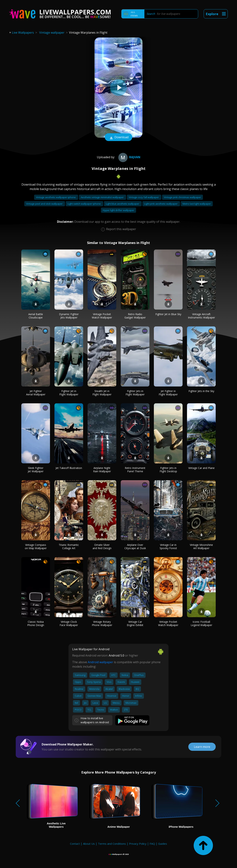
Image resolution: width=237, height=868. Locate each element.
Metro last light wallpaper (197, 204)
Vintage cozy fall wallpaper (144, 197)
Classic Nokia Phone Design (36, 623)
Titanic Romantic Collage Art (69, 546)
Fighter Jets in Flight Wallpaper (135, 393)
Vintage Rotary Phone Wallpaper (102, 623)
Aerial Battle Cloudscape (36, 316)
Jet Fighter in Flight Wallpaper (168, 393)
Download (118, 138)
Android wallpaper (100, 662)
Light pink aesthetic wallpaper (161, 204)
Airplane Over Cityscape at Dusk (135, 546)
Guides (163, 844)
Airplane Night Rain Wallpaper (102, 470)
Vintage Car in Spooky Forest (168, 546)
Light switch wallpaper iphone (84, 204)
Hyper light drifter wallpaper (118, 210)
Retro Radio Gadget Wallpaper (135, 316)
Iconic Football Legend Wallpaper (201, 623)
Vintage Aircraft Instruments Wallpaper (201, 316)
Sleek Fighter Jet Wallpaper (36, 470)
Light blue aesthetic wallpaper (123, 204)
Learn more (202, 747)
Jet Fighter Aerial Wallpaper (36, 393)
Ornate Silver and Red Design (102, 546)
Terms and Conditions (112, 844)
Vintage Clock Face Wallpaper (69, 623)
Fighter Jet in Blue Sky (168, 314)
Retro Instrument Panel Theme (135, 470)
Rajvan (129, 157)
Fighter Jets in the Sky (201, 391)
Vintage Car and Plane (201, 468)
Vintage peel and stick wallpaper (45, 204)
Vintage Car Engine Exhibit (135, 623)
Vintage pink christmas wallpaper (182, 197)
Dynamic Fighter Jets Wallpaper (69, 316)
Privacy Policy (138, 844)
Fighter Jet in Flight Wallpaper (69, 393)
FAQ (152, 844)
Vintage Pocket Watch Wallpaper (102, 316)
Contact (75, 844)
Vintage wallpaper (52, 33)
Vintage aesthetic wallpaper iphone (56, 197)
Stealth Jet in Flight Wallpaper (102, 393)
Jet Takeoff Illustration (69, 468)
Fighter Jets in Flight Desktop (168, 470)
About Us (89, 844)
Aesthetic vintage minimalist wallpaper (102, 197)
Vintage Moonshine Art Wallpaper (201, 546)
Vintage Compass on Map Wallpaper (36, 546)
